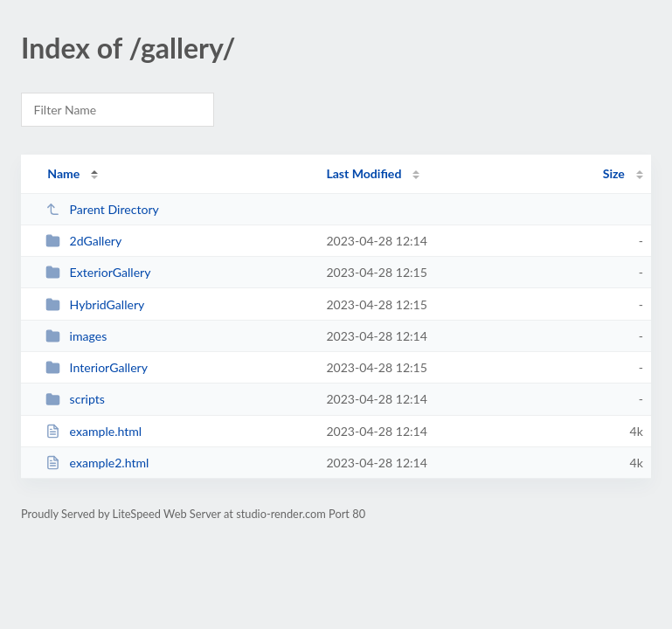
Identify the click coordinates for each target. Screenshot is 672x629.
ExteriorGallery (98, 272)
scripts (75, 399)
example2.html (97, 463)
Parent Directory (102, 209)
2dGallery (83, 241)
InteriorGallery (97, 367)
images (76, 336)
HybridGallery (95, 304)
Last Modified (364, 173)
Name (63, 173)
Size (614, 173)
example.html (94, 431)
